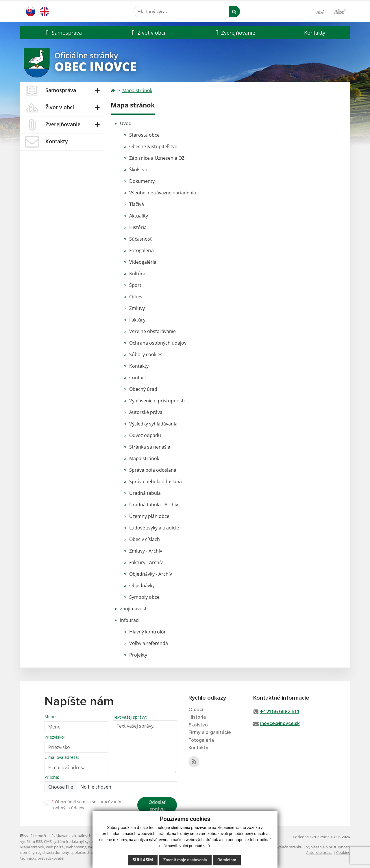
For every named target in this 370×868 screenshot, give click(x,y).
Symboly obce (144, 597)
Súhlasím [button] (143, 860)
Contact (138, 378)
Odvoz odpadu (145, 435)
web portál (55, 847)
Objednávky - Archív (151, 574)
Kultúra (137, 274)
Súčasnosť (140, 239)
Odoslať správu (157, 806)
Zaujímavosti (134, 609)
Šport (135, 285)
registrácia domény (52, 852)
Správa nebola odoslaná (156, 482)
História (138, 227)
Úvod (126, 123)
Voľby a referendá (149, 643)
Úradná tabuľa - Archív (154, 505)
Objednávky (142, 586)
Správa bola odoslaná (153, 470)
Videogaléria (143, 262)
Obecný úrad (143, 389)
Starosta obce (144, 135)
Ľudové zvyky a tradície (154, 528)
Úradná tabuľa (145, 493)
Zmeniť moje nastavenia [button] (185, 860)
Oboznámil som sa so (87, 805)
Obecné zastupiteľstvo (153, 146)
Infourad (129, 620)
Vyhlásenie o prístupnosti (157, 401)
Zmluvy (137, 308)
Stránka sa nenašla (150, 447)
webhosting (76, 847)
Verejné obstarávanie (152, 331)
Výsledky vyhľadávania (153, 424)
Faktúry (137, 320)
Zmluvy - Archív (146, 551)
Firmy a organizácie (210, 733)
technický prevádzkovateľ (42, 858)
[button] (63, 33)
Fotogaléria (141, 250)
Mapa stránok (137, 90)
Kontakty (315, 33)
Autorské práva (146, 412)
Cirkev (136, 297)
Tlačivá (137, 204)
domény (27, 852)
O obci (196, 710)
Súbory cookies (146, 354)
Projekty (138, 655)
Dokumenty (142, 181)
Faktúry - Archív (146, 562)
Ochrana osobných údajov (158, 343)
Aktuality (139, 216)
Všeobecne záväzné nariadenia (163, 193)
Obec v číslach (145, 539)
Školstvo (138, 170)
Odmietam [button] (227, 860)
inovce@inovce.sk (280, 724)
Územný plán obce (149, 516)
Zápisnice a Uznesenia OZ (157, 158)
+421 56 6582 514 (280, 712)
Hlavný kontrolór (148, 632)
